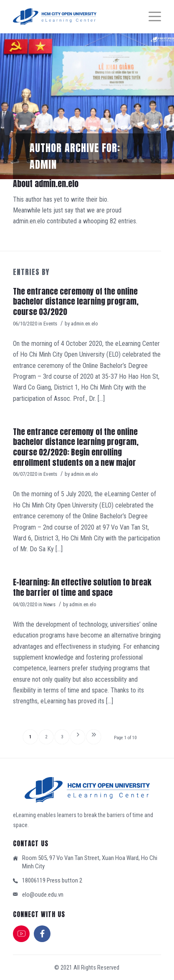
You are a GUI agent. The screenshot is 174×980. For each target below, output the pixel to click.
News (49, 604)
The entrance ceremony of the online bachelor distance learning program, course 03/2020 (76, 301)
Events (50, 324)
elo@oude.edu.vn (43, 895)
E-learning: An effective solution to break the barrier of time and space (82, 587)
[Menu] (151, 17)
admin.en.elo (84, 324)
